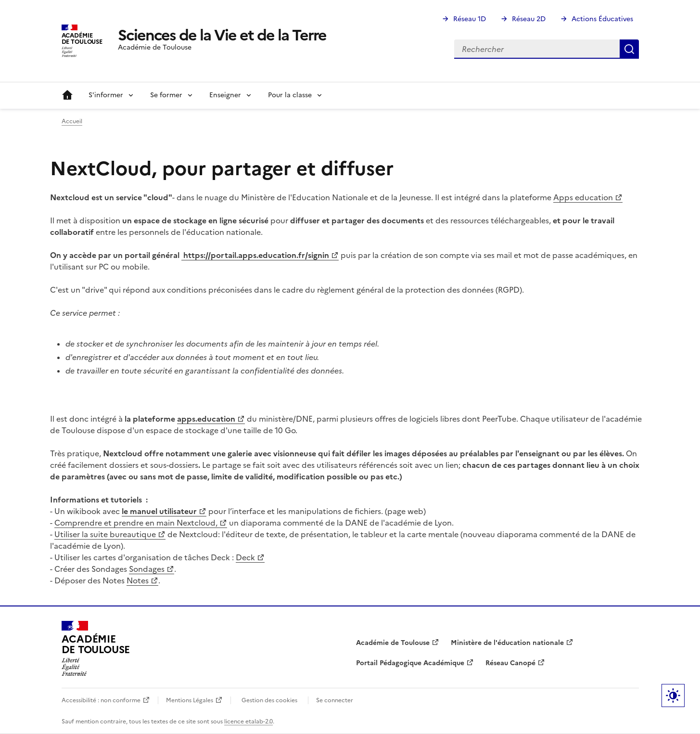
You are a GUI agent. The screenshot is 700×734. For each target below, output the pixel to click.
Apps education (583, 197)
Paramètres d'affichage (673, 695)
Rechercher (629, 49)
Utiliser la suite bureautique (105, 534)
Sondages (147, 569)
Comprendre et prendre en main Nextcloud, (136, 523)
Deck (245, 557)
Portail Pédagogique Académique (410, 663)
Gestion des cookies (269, 700)
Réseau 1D (470, 19)
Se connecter (335, 700)
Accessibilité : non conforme (101, 700)
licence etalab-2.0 (248, 721)
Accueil (67, 95)
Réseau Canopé (510, 663)
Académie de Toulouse (393, 643)
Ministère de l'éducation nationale (507, 643)
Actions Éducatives (602, 19)
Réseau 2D (529, 19)
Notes (138, 580)
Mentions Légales (190, 700)
